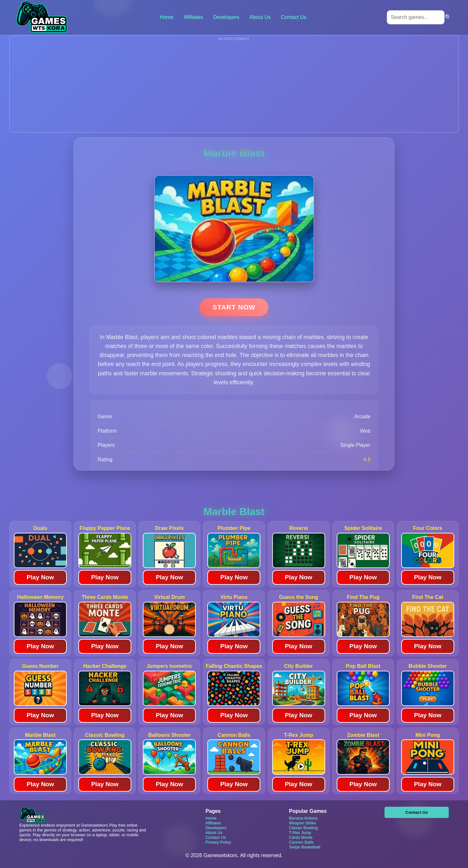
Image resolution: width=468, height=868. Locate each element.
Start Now (234, 307)
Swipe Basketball (304, 847)
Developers (226, 17)
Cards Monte (301, 837)
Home (167, 17)
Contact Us (294, 17)
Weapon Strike (302, 823)
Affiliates (193, 17)
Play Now (40, 577)
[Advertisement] (234, 87)
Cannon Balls (301, 842)
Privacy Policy (218, 842)
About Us (260, 17)
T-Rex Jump (300, 833)
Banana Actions (303, 818)
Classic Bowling (303, 828)
